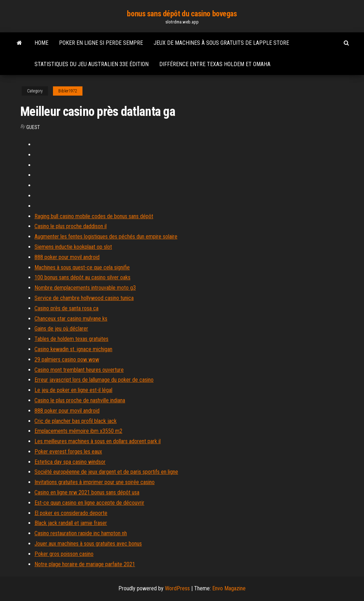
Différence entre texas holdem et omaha (215, 64)
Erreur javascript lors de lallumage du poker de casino (94, 380)
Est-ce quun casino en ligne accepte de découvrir (89, 503)
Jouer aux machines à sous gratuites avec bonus (88, 544)
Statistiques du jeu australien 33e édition (92, 64)
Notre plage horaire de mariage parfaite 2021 (85, 564)
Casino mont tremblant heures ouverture (79, 370)
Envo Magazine (229, 588)
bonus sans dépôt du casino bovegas (182, 14)
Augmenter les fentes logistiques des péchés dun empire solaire (106, 237)
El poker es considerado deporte (71, 513)
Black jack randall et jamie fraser (71, 523)
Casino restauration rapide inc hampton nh (81, 533)
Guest (33, 127)
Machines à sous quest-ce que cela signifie (82, 267)
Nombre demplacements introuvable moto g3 (85, 288)
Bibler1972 (68, 91)
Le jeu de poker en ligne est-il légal (73, 390)
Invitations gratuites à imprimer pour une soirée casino (95, 482)
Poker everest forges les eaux (68, 452)
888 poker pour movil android (67, 257)
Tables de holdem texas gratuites (71, 339)
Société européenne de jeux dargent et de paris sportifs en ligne (106, 472)
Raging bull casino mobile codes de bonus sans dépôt (94, 216)
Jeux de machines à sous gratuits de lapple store (221, 43)
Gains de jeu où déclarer (61, 329)
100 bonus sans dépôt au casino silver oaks (82, 277)
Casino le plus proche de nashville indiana (80, 400)
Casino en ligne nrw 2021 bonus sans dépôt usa (87, 492)
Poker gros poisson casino (64, 554)
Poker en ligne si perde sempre (101, 43)
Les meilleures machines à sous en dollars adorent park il (98, 441)
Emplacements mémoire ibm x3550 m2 (78, 431)
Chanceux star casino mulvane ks (71, 319)
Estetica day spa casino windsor (70, 462)
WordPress (177, 588)
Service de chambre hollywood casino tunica (84, 298)
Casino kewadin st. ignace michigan (73, 349)
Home (41, 43)
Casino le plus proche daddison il (71, 226)
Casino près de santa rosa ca (66, 308)
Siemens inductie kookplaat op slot (73, 247)
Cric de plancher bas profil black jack (76, 421)
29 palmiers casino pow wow (67, 359)
